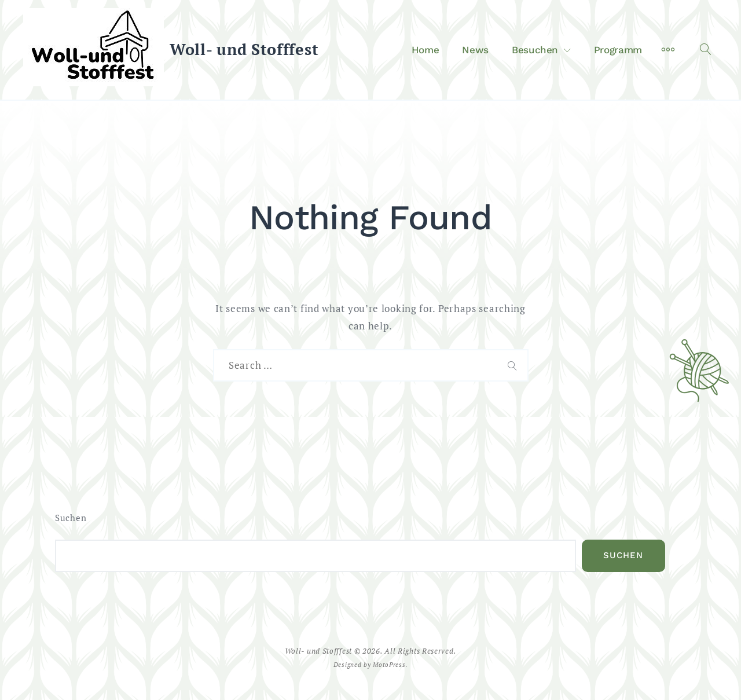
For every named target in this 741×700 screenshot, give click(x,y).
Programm (618, 50)
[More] (668, 50)
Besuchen (535, 50)
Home (425, 50)
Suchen (71, 518)
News (475, 50)
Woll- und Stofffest (244, 49)
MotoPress (389, 664)
